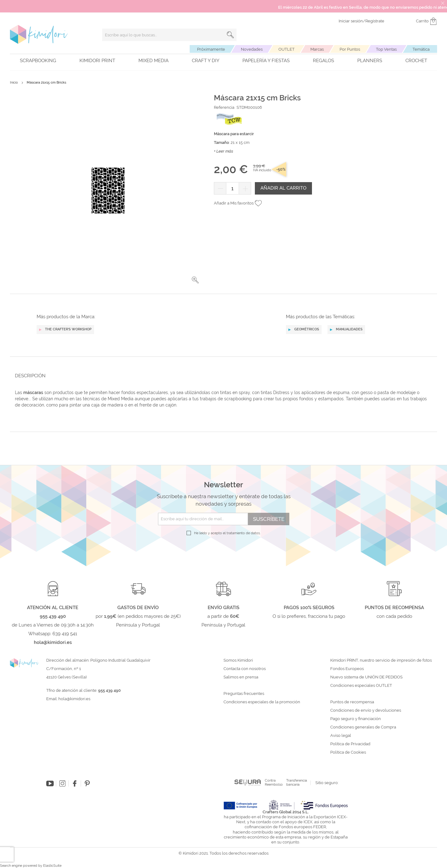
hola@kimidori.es (74, 699)
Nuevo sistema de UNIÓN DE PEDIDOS (366, 677)
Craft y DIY (206, 61)
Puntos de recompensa (352, 702)
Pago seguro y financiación (356, 719)
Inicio (14, 83)
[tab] (222, 376)
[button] (195, 280)
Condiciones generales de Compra (363, 727)
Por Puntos (350, 49)
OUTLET (287, 49)
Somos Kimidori (238, 660)
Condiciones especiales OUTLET (361, 686)
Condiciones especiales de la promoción (262, 702)
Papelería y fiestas (266, 61)
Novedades (252, 49)
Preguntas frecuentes (244, 694)
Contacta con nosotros (245, 669)
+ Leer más (223, 151)
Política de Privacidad (350, 744)
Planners (370, 61)
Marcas (317, 49)
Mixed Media (154, 61)
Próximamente (211, 49)
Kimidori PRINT (97, 61)
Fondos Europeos (347, 669)
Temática (421, 49)
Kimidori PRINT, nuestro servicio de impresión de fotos (381, 660)
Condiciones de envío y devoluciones (366, 710)
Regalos (323, 61)
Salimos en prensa (241, 677)
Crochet (416, 61)
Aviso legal (341, 736)
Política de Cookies (348, 752)
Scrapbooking (38, 61)
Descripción (30, 376)
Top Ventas (386, 49)
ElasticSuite (52, 866)
